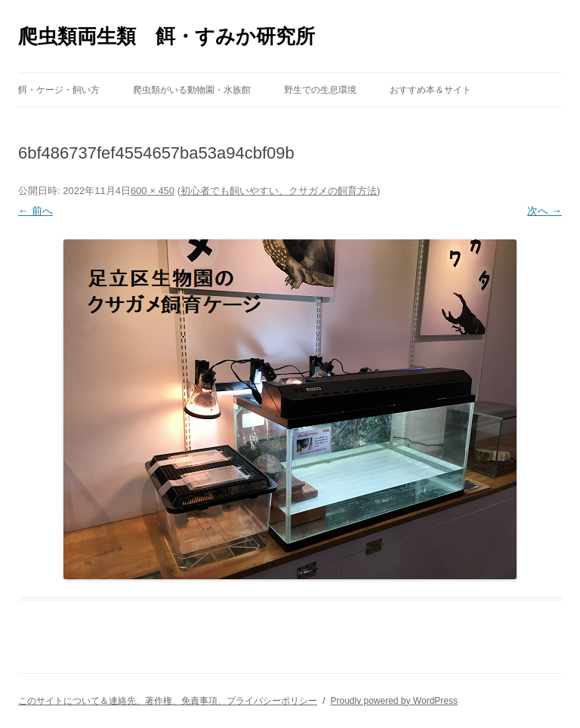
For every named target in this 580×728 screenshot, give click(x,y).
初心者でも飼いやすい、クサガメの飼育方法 (279, 191)
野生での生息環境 (320, 90)
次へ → (545, 211)
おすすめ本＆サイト (430, 90)
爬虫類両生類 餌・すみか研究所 (167, 36)
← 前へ (35, 211)
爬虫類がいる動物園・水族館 (192, 90)
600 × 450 (153, 191)
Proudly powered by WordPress (394, 701)
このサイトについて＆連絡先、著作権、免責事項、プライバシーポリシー (168, 701)
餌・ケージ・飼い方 (59, 90)
